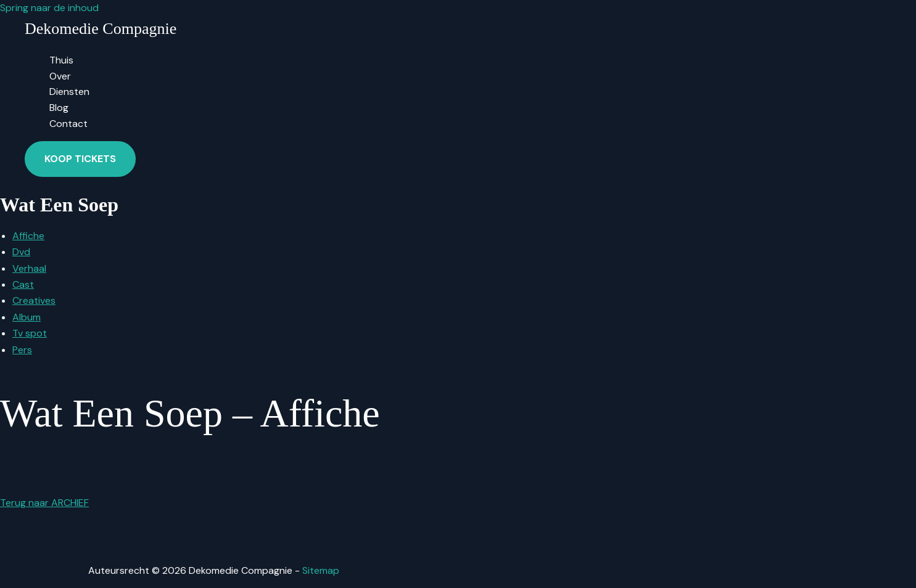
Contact (68, 124)
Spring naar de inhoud (49, 8)
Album (27, 317)
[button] (80, 159)
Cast (23, 284)
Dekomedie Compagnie (101, 29)
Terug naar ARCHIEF (44, 503)
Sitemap (321, 570)
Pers (22, 350)
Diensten (69, 92)
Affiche (28, 236)
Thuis (61, 60)
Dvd (21, 252)
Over (60, 76)
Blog (59, 108)
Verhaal (29, 268)
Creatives (34, 300)
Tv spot (30, 333)
